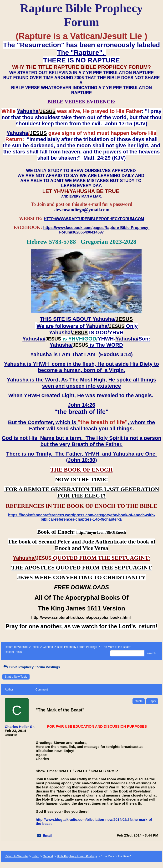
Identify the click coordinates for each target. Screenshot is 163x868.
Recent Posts (13, 652)
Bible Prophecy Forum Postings (77, 647)
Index (35, 647)
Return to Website (16, 647)
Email (47, 835)
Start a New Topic (16, 677)
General (48, 647)
